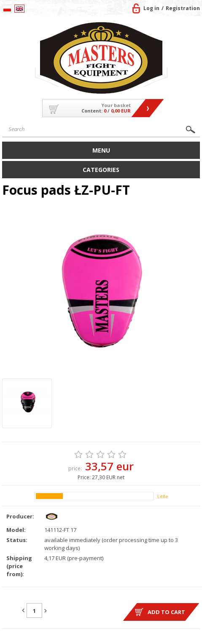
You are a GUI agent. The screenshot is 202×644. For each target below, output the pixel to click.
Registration (183, 8)
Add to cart (166, 612)
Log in (151, 8)
